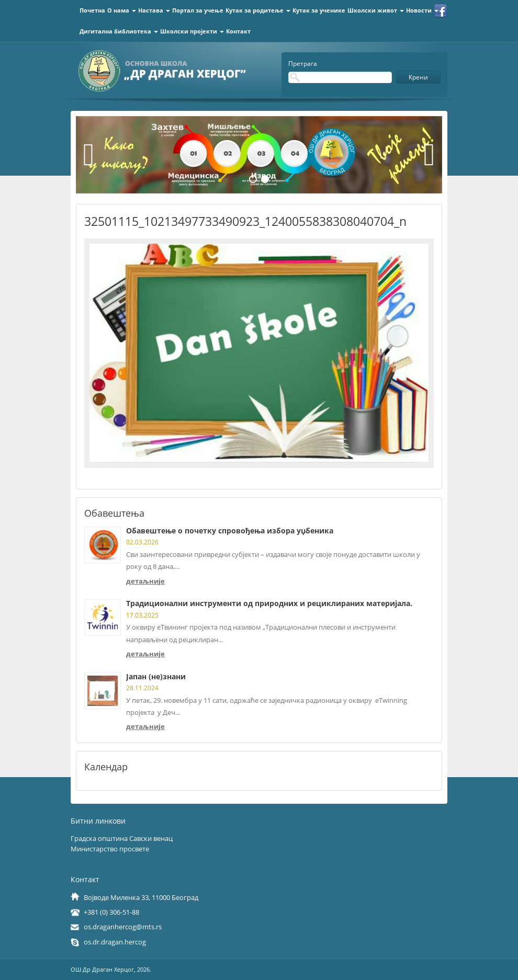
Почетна (92, 10)
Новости (422, 10)
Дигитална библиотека (119, 31)
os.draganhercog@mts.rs (123, 927)
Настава (154, 10)
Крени (418, 77)
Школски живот (376, 10)
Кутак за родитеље (258, 10)
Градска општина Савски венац (122, 838)
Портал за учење (198, 10)
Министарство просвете (110, 849)
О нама (122, 10)
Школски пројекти (192, 31)
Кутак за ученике (319, 10)
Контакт (238, 31)
